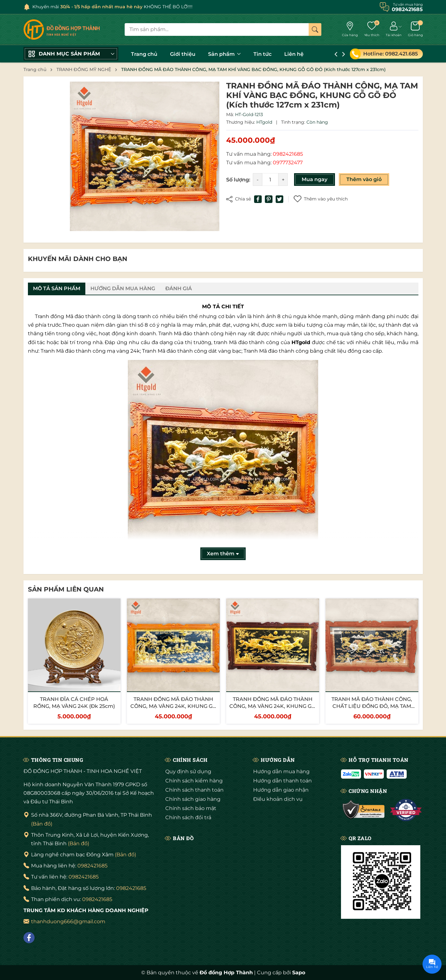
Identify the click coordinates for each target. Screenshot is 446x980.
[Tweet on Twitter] (279, 199)
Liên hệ (294, 54)
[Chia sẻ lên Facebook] (258, 199)
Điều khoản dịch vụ (278, 799)
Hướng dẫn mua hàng (281, 771)
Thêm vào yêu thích (321, 199)
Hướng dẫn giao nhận (281, 790)
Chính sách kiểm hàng (194, 781)
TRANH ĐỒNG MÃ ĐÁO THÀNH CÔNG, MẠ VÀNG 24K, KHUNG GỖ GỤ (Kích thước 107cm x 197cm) (272, 706)
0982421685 (92, 866)
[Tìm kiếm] (315, 29)
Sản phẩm (224, 54)
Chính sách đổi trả (188, 817)
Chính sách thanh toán (194, 790)
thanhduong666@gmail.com (68, 921)
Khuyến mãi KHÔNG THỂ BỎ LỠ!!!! (112, 7)
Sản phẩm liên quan (66, 589)
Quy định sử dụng (188, 771)
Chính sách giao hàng (193, 799)
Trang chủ (144, 54)
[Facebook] (29, 938)
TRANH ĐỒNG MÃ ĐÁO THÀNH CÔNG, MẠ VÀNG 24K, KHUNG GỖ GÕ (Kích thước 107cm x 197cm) (174, 706)
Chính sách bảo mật (191, 808)
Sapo (299, 973)
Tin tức (262, 54)
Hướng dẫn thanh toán (282, 781)
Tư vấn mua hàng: (265, 154)
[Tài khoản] (394, 29)
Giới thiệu (183, 54)
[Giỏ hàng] (415, 29)
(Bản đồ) (42, 824)
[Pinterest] (269, 199)
